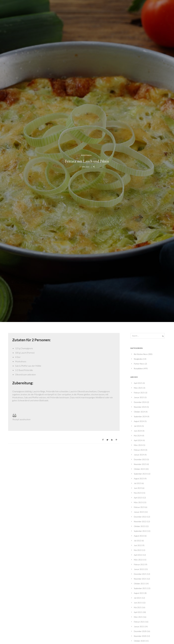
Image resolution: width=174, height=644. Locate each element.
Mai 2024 (138, 436)
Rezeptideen (86, 155)
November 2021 (140, 579)
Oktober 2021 (139, 584)
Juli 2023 (138, 483)
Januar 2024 (139, 455)
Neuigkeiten (138, 359)
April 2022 (138, 555)
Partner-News (139, 364)
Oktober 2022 (139, 526)
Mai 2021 (138, 607)
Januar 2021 (139, 627)
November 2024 (140, 407)
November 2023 (140, 464)
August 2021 (139, 593)
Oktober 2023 (139, 469)
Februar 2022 (139, 564)
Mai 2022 (138, 550)
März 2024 (138, 445)
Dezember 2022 (140, 517)
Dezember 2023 (140, 459)
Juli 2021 (138, 598)
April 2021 (138, 612)
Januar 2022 (139, 569)
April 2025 (138, 383)
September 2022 (140, 531)
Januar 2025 (139, 397)
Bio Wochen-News (141, 354)
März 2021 (138, 617)
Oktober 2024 (139, 412)
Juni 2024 (138, 431)
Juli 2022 (138, 541)
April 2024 (138, 440)
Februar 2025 (139, 393)
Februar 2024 (139, 450)
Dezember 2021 (140, 574)
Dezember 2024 (140, 402)
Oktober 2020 (139, 641)
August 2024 (139, 421)
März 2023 (138, 502)
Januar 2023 (139, 512)
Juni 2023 (138, 488)
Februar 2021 (139, 622)
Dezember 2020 (140, 631)
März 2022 (138, 560)
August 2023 (139, 479)
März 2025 (138, 388)
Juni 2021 (138, 603)
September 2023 (140, 474)
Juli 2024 (138, 426)
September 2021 (140, 588)
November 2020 (140, 636)
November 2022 (140, 522)
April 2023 (138, 498)
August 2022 (139, 536)
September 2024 (140, 417)
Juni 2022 (138, 545)
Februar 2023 (139, 507)
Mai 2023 (138, 493)
